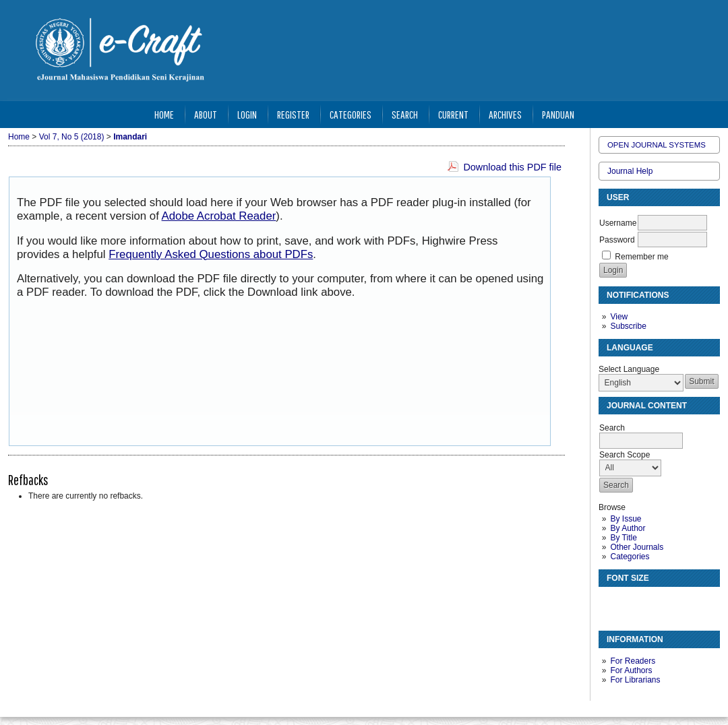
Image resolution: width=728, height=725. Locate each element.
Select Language (629, 369)
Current (453, 114)
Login (247, 114)
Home (164, 114)
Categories (630, 557)
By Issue (626, 519)
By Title (623, 538)
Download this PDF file (512, 167)
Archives (505, 114)
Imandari (130, 137)
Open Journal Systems (657, 145)
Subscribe (628, 326)
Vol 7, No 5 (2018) (72, 137)
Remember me (641, 257)
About (206, 114)
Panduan (558, 114)
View (619, 317)
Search (405, 114)
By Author (628, 528)
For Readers (633, 661)
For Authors (631, 670)
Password (617, 240)
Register (293, 114)
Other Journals (637, 547)
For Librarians (635, 680)
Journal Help (630, 171)
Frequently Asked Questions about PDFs (211, 254)
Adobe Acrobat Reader (219, 216)
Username (618, 223)
